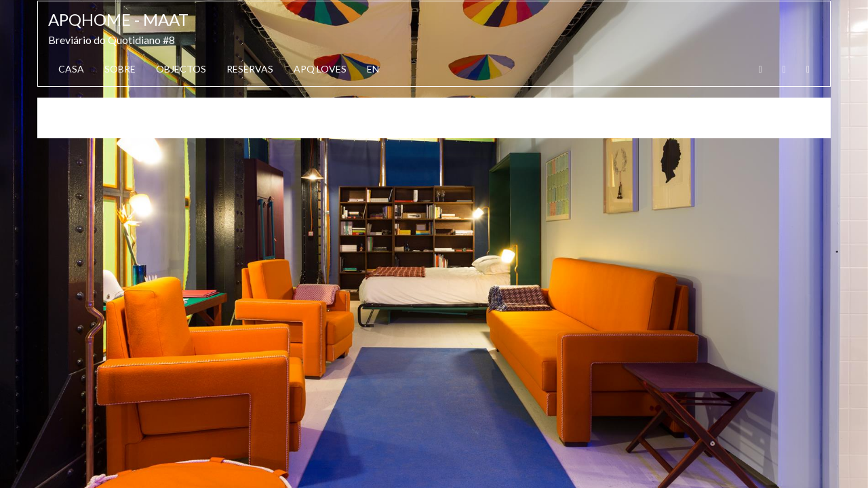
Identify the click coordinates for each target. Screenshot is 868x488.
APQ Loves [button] (320, 69)
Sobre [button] (120, 69)
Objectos (181, 69)
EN (373, 69)
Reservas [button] (250, 69)
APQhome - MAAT (118, 19)
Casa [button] (71, 69)
